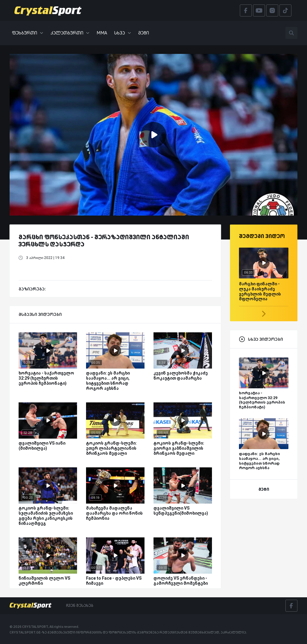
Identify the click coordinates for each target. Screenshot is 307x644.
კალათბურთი (70, 33)
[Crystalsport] (48, 10)
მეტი (144, 33)
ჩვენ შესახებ (80, 605)
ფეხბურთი (28, 33)
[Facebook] (291, 606)
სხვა (123, 33)
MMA (102, 33)
